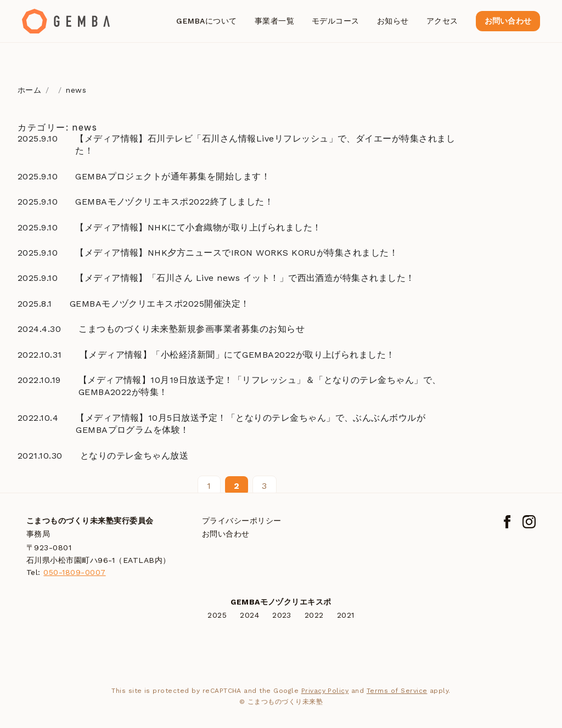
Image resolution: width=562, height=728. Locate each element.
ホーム (29, 90)
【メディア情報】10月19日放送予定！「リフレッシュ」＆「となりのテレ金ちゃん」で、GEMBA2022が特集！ (260, 386)
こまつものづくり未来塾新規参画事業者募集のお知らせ (192, 329)
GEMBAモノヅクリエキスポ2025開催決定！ (160, 304)
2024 (249, 615)
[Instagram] (529, 522)
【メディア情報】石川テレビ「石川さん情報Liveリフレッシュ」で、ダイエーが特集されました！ (265, 145)
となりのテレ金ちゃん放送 (134, 456)
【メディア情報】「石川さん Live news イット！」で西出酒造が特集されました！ (245, 278)
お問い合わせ (508, 21)
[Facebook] (507, 522)
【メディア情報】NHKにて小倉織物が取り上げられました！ (198, 227)
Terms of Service (397, 691)
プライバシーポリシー (242, 521)
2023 (282, 615)
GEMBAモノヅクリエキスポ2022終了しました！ (174, 202)
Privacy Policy (325, 691)
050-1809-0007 (74, 572)
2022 (314, 615)
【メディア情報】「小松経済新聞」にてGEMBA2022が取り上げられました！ (237, 355)
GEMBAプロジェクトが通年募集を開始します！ (173, 176)
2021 (346, 615)
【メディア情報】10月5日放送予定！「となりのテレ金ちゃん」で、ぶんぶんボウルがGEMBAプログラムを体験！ (251, 424)
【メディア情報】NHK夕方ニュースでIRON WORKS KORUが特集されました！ (237, 253)
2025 (217, 615)
